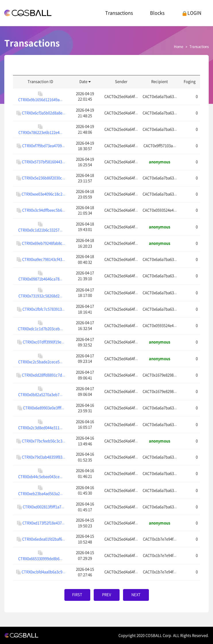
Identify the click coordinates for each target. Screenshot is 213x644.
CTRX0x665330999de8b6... (40, 559)
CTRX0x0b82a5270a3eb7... (40, 395)
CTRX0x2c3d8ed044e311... (40, 428)
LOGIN (192, 13)
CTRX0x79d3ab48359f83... (44, 457)
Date (85, 82)
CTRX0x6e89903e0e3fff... (44, 408)
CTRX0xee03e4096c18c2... (43, 194)
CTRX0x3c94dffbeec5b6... (44, 210)
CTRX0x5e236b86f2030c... (43, 178)
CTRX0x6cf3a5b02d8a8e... (44, 113)
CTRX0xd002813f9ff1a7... (43, 507)
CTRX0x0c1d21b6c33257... (40, 230)
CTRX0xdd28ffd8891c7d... (43, 375)
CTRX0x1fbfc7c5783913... (44, 309)
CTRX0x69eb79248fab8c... (44, 243)
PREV (106, 595)
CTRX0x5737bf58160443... (43, 162)
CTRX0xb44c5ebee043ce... (40, 477)
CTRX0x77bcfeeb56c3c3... (44, 441)
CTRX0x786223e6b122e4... (40, 133)
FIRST (77, 595)
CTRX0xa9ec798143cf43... (44, 259)
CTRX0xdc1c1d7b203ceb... (40, 329)
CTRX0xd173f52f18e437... (44, 523)
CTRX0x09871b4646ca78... (40, 279)
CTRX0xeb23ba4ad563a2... (40, 494)
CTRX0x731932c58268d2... (40, 296)
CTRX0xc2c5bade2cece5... (40, 362)
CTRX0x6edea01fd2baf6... (44, 539)
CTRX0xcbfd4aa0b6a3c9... (43, 572)
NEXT (136, 595)
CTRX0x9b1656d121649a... (40, 100)
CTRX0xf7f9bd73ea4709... (43, 146)
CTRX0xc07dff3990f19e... (43, 342)
